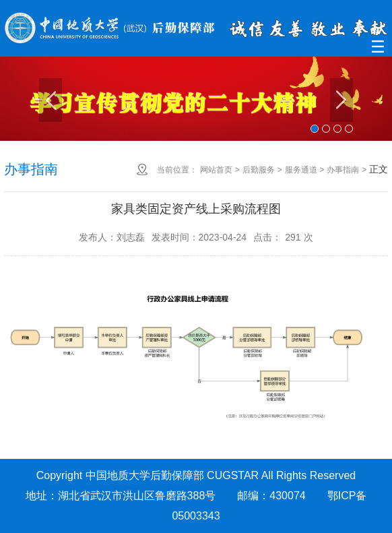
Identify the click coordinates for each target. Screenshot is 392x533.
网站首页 (216, 170)
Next (341, 100)
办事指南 (343, 170)
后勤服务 (259, 170)
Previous (51, 100)
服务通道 (301, 170)
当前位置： (177, 170)
